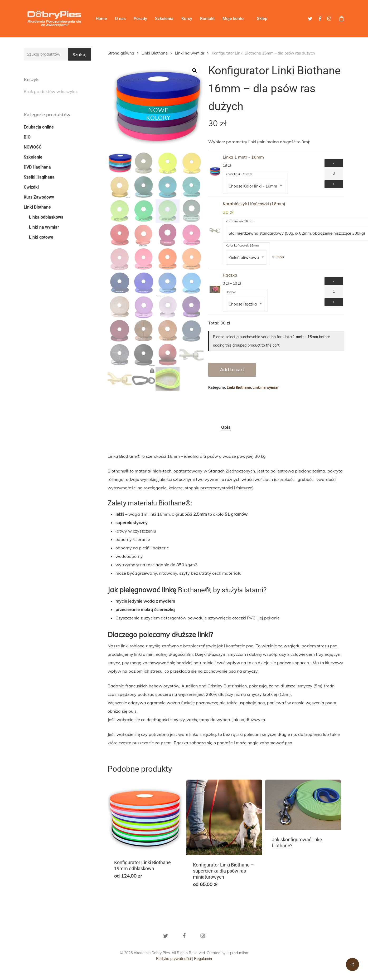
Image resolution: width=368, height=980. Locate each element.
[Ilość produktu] (334, 173)
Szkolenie (33, 157)
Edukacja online (39, 127)
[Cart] (341, 19)
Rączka (230, 275)
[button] (195, 71)
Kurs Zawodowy (39, 197)
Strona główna (121, 53)
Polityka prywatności (173, 959)
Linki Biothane (37, 207)
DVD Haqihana (37, 167)
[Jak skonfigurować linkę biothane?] (303, 805)
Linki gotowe (41, 237)
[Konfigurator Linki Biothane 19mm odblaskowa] (145, 816)
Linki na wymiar (44, 227)
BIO (27, 137)
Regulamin (203, 959)
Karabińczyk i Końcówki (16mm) (254, 204)
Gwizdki (31, 187)
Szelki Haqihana (39, 177)
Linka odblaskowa (46, 217)
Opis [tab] (226, 427)
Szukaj (80, 55)
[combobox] (255, 186)
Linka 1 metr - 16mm (243, 157)
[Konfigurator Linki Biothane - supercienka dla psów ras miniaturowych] (224, 817)
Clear (280, 257)
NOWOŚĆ (33, 147)
